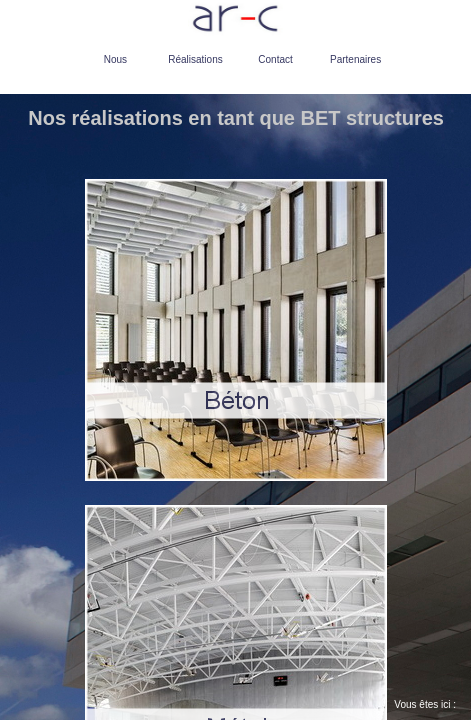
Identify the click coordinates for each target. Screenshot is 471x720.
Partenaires (355, 59)
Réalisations (195, 59)
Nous (115, 59)
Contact (275, 59)
